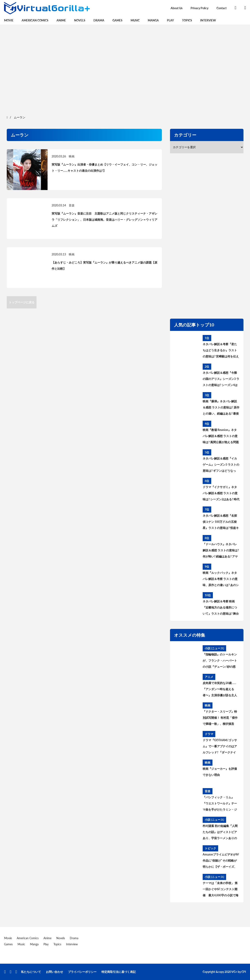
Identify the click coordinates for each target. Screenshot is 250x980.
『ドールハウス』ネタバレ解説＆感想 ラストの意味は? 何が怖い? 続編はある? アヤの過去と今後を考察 (221, 551)
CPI (244, 972)
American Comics (35, 20)
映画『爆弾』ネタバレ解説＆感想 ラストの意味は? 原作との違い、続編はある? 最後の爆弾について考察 (221, 408)
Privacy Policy (199, 8)
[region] (125, 69)
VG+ (234, 972)
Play (170, 20)
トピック (210, 848)
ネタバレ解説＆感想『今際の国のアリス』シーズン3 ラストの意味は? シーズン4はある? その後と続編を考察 (221, 379)
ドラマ (209, 734)
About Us (177, 8)
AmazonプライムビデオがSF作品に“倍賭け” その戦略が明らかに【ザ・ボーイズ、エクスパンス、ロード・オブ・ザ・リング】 (221, 861)
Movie (9, 20)
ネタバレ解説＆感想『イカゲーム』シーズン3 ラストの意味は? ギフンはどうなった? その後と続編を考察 (221, 465)
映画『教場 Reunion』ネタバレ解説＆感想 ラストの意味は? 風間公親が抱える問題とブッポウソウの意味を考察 (221, 437)
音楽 (72, 205)
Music (135, 20)
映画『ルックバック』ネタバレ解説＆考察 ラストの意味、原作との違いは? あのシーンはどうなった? (221, 580)
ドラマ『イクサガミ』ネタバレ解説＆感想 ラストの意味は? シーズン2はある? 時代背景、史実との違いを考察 (221, 494)
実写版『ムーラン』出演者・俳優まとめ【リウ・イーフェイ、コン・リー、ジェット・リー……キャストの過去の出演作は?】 (104, 167)
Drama (99, 20)
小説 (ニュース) (214, 648)
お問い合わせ (54, 972)
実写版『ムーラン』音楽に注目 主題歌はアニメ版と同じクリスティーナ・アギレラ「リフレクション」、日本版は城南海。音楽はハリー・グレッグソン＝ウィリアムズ (104, 220)
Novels (80, 20)
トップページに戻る (22, 302)
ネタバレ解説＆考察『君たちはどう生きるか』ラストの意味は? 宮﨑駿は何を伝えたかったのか (221, 351)
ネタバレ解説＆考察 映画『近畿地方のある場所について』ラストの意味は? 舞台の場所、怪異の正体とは (221, 608)
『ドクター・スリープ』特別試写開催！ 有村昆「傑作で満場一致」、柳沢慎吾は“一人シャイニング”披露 (220, 718)
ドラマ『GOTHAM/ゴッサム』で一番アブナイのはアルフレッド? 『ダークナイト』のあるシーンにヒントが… (220, 747)
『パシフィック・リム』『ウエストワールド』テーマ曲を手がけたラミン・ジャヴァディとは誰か (220, 804)
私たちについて (31, 972)
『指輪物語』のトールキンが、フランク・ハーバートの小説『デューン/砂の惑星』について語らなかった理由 (220, 661)
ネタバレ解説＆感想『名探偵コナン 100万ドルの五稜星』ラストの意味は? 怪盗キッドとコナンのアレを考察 (221, 522)
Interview (208, 20)
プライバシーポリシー (82, 972)
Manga (153, 20)
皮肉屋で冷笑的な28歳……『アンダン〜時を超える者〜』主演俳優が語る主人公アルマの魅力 (220, 690)
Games (117, 20)
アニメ (209, 677)
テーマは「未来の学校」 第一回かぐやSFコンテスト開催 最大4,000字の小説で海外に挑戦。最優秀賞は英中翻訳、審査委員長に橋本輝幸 (221, 890)
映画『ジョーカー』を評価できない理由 (220, 772)
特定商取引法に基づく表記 (119, 972)
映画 (72, 156)
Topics (187, 20)
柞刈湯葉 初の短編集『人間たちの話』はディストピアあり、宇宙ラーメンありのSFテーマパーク (220, 833)
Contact (222, 8)
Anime (61, 20)
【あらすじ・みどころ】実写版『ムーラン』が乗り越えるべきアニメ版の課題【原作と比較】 (104, 265)
